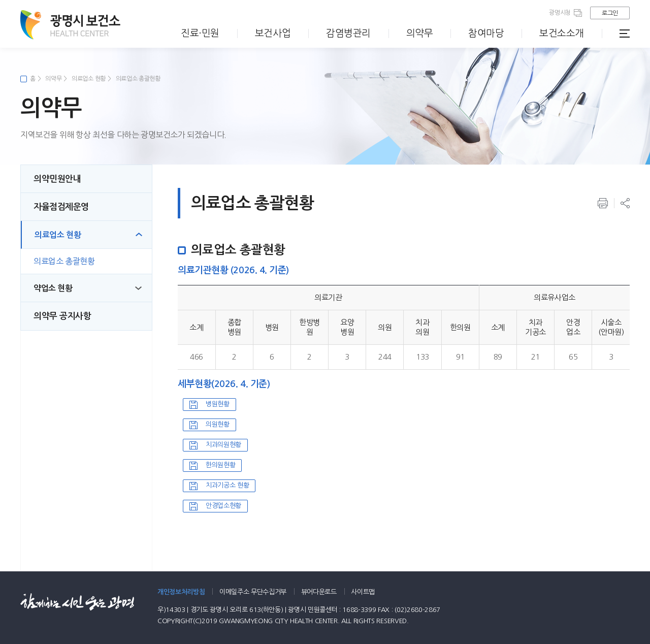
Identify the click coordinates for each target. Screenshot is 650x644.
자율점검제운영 (61, 207)
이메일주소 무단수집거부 (253, 592)
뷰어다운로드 (319, 592)
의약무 (420, 33)
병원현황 (218, 404)
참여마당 (486, 33)
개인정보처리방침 (181, 592)
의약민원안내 (57, 179)
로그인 (610, 13)
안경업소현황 (223, 506)
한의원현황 (220, 465)
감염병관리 (348, 33)
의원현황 (218, 424)
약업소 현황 (53, 288)
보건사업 (273, 33)
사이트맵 (363, 592)
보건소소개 (562, 33)
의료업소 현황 (89, 79)
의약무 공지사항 (62, 316)
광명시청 (560, 13)
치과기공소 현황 (227, 485)
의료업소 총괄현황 (138, 79)
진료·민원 (200, 33)
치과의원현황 (223, 445)
